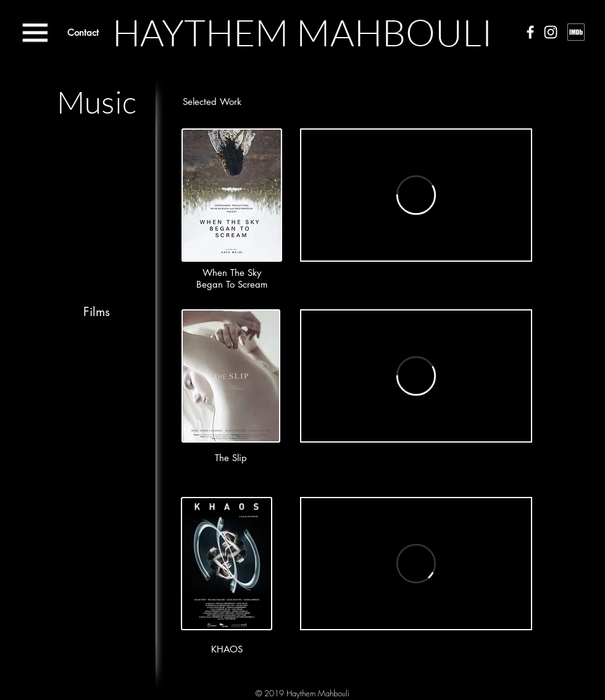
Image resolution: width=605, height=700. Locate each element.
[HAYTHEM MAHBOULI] (302, 32)
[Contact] (83, 32)
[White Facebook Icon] (530, 32)
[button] (34, 31)
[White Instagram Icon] (551, 32)
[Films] (96, 312)
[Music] (96, 102)
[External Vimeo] (416, 195)
